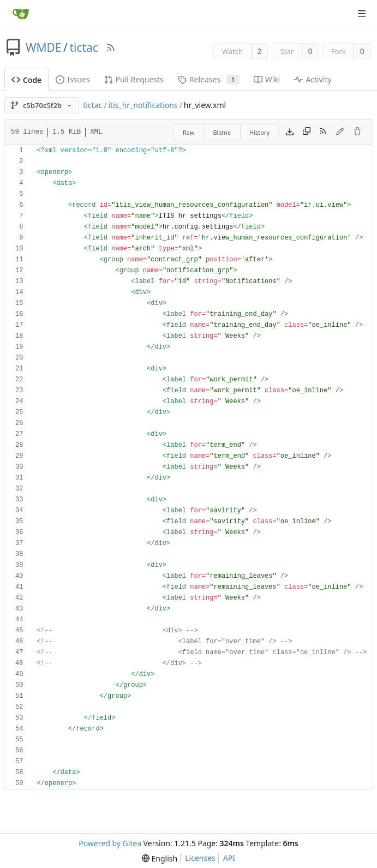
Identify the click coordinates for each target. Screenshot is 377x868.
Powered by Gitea (110, 843)
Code (26, 80)
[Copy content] (307, 132)
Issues (73, 79)
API (229, 858)
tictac (84, 47)
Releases (209, 79)
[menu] (160, 858)
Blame (222, 132)
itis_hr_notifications (143, 105)
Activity (313, 79)
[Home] (21, 14)
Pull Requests (134, 79)
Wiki (267, 79)
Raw (189, 132)
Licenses (200, 858)
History (259, 132)
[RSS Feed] (111, 47)
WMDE (44, 47)
